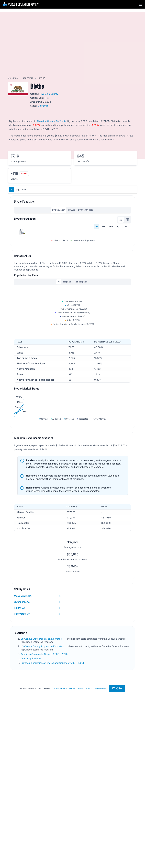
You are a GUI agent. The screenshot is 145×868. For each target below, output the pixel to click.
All (97, 226)
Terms (72, 844)
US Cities (13, 78)
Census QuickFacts (31, 814)
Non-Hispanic (81, 354)
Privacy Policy (60, 844)
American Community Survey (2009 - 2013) (44, 809)
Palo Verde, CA (37, 769)
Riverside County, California (51, 121)
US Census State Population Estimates (41, 794)
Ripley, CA (37, 763)
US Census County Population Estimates (42, 801)
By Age (72, 210)
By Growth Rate (85, 210)
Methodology (100, 844)
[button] (140, 4)
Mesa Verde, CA (37, 751)
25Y (111, 226)
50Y (119, 226)
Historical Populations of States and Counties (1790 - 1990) (53, 818)
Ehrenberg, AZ (37, 757)
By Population (59, 210)
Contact (81, 844)
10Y (103, 226)
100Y (127, 226)
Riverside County (49, 94)
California (28, 78)
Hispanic (67, 354)
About (89, 844)
